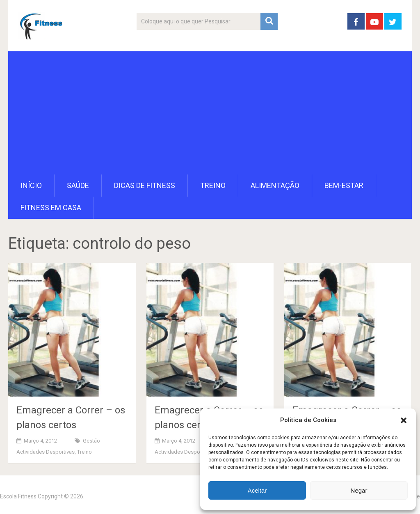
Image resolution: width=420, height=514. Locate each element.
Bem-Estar (344, 185)
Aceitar (257, 490)
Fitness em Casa (51, 208)
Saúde (78, 185)
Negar (359, 490)
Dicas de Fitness (145, 185)
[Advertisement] (210, 113)
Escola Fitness (18, 496)
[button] (404, 420)
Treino (213, 185)
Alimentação (275, 185)
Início (31, 185)
